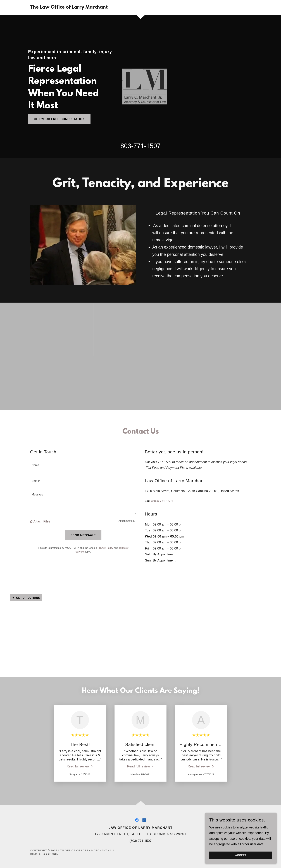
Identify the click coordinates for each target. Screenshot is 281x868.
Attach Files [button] (42, 521)
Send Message (83, 535)
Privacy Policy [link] (105, 548)
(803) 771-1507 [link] (162, 501)
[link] (69, 8)
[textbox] (83, 465)
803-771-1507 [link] (140, 146)
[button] (32, 521)
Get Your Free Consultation (59, 119)
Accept (241, 858)
